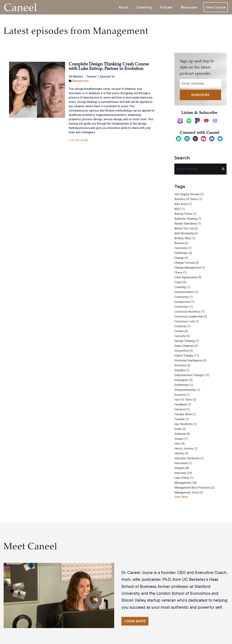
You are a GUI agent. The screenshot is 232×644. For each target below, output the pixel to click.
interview (180, 473)
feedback (181, 404)
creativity (180, 326)
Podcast (166, 7)
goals (178, 429)
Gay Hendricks (184, 424)
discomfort (182, 351)
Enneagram (181, 380)
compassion (182, 302)
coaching (180, 287)
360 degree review (187, 194)
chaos (178, 272)
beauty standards (186, 224)
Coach (178, 282)
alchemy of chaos (186, 199)
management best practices (192, 488)
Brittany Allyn (183, 238)
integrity (180, 468)
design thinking (185, 341)
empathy (180, 370)
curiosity (180, 336)
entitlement (182, 385)
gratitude (180, 434)
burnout (179, 243)
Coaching (144, 7)
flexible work (183, 414)
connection (181, 307)
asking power (183, 214)
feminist (180, 409)
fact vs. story (183, 400)
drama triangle (184, 356)
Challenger (181, 253)
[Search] (221, 169)
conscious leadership (189, 316)
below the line (184, 228)
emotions (180, 365)
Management (80, 81)
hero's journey (184, 448)
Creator (179, 331)
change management (188, 268)
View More (181, 497)
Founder (180, 419)
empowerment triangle (189, 375)
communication (184, 292)
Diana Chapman (184, 346)
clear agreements (186, 277)
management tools (187, 493)
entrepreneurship (185, 390)
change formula (185, 263)
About (124, 7)
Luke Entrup (182, 478)
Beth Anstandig (184, 233)
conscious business (187, 312)
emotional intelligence (188, 360)
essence (180, 395)
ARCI (178, 209)
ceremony (181, 248)
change (179, 258)
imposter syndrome (187, 458)
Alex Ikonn (181, 204)
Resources (189, 7)
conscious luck (184, 321)
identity (179, 453)
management (183, 483)
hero (177, 444)
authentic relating (186, 219)
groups (179, 439)
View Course (216, 7)
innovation (181, 463)
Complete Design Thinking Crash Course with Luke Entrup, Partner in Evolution (109, 66)
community (181, 297)
